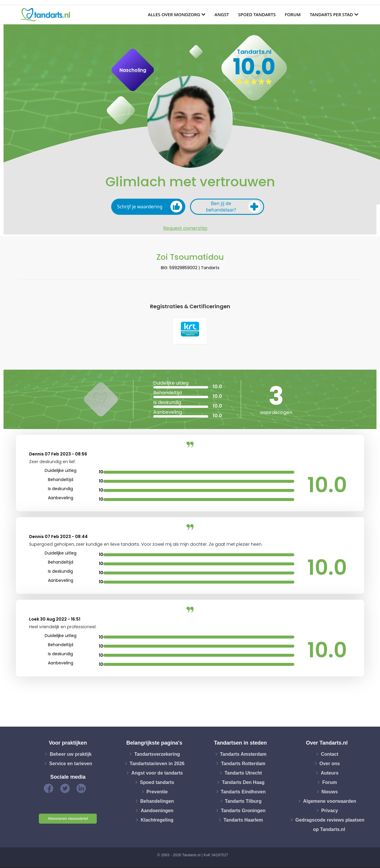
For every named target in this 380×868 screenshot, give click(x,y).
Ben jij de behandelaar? (233, 207)
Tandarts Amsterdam (243, 755)
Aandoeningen (157, 811)
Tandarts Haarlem (243, 821)
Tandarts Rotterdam (243, 764)
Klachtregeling (157, 821)
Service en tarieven (71, 764)
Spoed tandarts (257, 14)
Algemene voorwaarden (330, 802)
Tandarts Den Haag (243, 783)
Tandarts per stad (331, 14)
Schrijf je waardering (150, 207)
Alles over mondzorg (174, 14)
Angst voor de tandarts (157, 774)
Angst (222, 14)
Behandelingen (157, 802)
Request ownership (185, 228)
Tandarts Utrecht (243, 774)
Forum (293, 14)
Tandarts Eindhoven (243, 792)
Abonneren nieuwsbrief (68, 820)
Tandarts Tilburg (243, 802)
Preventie (157, 792)
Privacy (330, 811)
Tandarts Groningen (243, 811)
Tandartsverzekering (157, 755)
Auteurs (329, 774)
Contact (330, 755)
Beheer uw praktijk (71, 755)
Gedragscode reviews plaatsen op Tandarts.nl (330, 825)
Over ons (330, 764)
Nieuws (330, 792)
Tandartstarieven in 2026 (157, 764)
